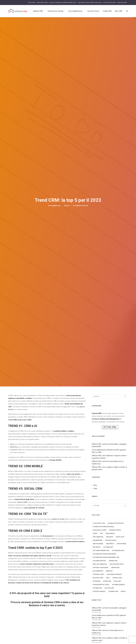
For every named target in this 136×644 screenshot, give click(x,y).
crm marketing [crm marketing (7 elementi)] (98, 540)
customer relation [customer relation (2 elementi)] (118, 551)
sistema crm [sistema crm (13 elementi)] (107, 581)
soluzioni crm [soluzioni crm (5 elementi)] (109, 588)
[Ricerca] (127, 11)
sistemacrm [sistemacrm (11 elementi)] (97, 581)
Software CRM (39, 11)
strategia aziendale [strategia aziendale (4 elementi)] (99, 591)
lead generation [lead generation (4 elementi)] (98, 571)
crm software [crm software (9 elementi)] (121, 544)
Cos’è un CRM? (32, 3)
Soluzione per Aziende (56, 11)
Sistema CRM (22, 502)
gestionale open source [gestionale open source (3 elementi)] (100, 568)
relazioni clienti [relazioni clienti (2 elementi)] (98, 578)
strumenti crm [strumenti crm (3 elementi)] (113, 591)
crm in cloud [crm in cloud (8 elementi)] (120, 537)
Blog (68, 206)
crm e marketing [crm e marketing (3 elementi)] (98, 537)
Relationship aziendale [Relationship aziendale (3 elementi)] (114, 574)
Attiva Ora (110, 427)
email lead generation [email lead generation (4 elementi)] (100, 564)
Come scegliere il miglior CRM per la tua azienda (90, 3)
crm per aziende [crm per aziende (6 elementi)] (98, 544)
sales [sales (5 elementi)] (108, 578)
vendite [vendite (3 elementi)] (123, 591)
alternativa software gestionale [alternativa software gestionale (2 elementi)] (103, 527)
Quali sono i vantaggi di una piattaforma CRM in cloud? (63, 3)
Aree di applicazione (76, 11)
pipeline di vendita (58, 519)
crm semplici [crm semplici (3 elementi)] (110, 544)
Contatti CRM (107, 11)
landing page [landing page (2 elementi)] (115, 568)
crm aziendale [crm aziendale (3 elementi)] (110, 533)
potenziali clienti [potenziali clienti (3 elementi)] (98, 574)
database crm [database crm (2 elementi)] (113, 561)
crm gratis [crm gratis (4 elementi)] (110, 537)
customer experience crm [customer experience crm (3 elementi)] (101, 551)
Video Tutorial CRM (123, 3)
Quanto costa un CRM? (43, 3)
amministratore (82, 206)
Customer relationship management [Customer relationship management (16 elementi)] (104, 554)
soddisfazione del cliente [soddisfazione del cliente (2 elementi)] (101, 585)
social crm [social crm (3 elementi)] (117, 581)
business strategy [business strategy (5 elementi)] (115, 530)
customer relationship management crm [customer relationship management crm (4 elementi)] (106, 557)
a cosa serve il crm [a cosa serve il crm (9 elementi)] (99, 523)
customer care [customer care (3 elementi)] (108, 547)
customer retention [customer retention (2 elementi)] (99, 561)
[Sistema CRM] (18, 11)
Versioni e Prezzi (93, 11)
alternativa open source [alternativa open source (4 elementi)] (116, 523)
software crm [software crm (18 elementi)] (97, 588)
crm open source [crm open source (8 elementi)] (111, 540)
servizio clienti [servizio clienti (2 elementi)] (117, 578)
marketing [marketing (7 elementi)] (109, 571)
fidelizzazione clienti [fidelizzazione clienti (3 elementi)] (117, 564)
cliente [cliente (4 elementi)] (95, 533)
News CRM (119, 11)
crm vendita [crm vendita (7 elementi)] (97, 547)
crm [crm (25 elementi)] (101, 533)
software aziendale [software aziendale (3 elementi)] (118, 585)
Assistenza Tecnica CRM (110, 3)
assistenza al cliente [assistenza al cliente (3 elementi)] (100, 530)
